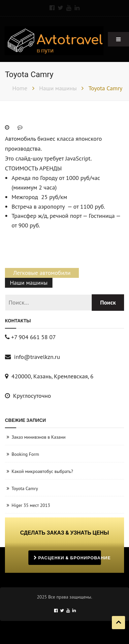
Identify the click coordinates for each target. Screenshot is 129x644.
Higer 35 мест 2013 (31, 505)
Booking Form (25, 454)
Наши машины (29, 283)
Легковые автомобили (42, 273)
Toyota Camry (25, 488)
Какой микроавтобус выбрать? (42, 471)
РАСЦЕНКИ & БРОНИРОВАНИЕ (67, 558)
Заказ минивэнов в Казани (39, 437)
